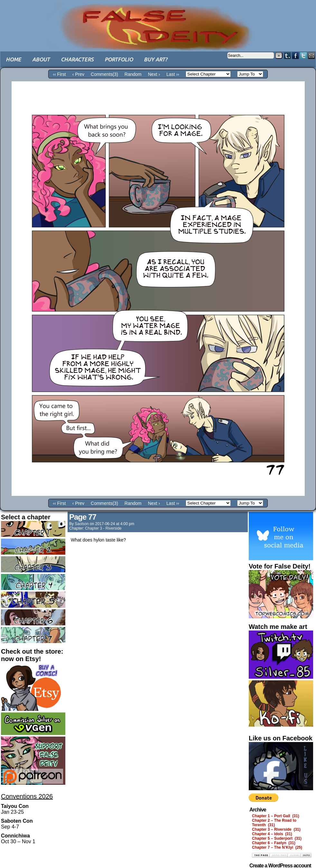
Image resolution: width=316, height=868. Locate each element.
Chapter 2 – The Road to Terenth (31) (274, 823)
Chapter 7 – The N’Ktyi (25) (277, 847)
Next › (154, 74)
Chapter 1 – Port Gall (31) (276, 816)
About (41, 59)
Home (14, 59)
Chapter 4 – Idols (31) (272, 834)
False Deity (158, 21)
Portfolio (119, 59)
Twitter (304, 55)
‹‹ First (59, 74)
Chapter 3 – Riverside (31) (276, 829)
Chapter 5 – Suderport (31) (277, 838)
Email (312, 55)
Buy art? (156, 59)
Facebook (296, 55)
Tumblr (288, 55)
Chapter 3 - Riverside (103, 528)
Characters (77, 59)
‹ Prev (78, 74)
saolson (82, 524)
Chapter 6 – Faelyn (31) (274, 843)
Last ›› (173, 74)
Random (133, 74)
